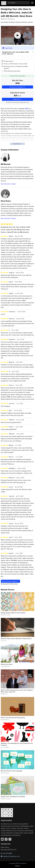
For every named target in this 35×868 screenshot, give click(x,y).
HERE (27, 108)
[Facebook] (6, 839)
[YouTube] (2, 839)
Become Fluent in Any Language (12, 771)
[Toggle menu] (32, 3)
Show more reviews (10, 581)
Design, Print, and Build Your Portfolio (13, 797)
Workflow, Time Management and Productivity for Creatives (17, 744)
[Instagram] (10, 839)
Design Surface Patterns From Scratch (13, 613)
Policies (17, 866)
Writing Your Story (7, 664)
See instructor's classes (8, 184)
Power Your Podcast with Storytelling (13, 718)
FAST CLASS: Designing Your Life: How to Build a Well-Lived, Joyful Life (17, 691)
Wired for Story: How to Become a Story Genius (16, 638)
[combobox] (19, 3)
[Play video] (18, 35)
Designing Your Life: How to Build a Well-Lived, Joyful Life (16, 53)
